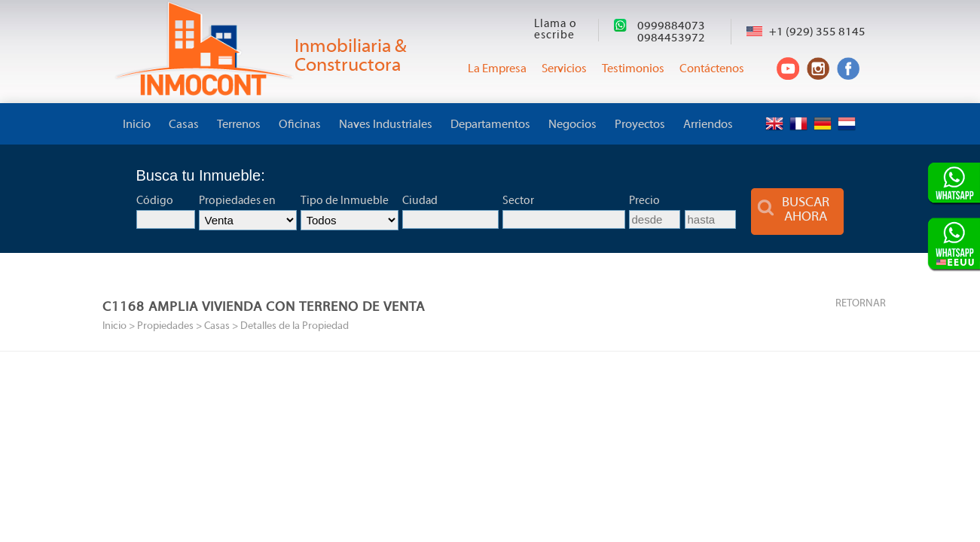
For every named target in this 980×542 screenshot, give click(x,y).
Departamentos (490, 125)
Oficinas (300, 125)
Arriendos (708, 125)
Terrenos (239, 125)
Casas (184, 125)
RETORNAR (861, 304)
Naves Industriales (386, 125)
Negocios (572, 125)
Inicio (137, 125)
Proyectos (640, 125)
